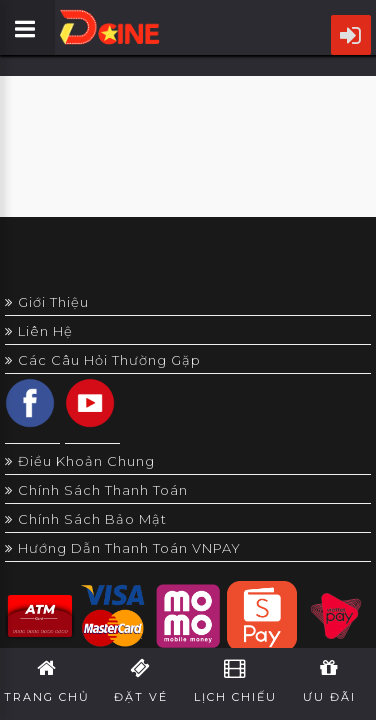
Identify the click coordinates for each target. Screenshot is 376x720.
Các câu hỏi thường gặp (103, 360)
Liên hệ (39, 331)
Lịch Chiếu (235, 681)
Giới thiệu (47, 302)
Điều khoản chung (80, 461)
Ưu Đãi (329, 681)
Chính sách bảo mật (86, 519)
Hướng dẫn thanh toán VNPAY (123, 548)
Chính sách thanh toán (96, 490)
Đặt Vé (141, 681)
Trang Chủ (47, 681)
